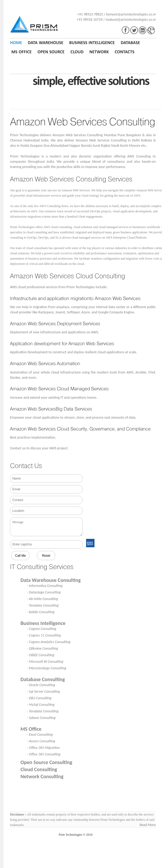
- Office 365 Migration (43, 748)
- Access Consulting (41, 741)
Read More (148, 825)
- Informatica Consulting (45, 586)
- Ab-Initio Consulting (43, 599)
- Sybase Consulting (41, 718)
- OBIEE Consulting (41, 655)
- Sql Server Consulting (43, 691)
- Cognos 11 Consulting (44, 635)
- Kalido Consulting (41, 612)
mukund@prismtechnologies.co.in (131, 20)
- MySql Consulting (41, 705)
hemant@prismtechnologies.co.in (131, 14)
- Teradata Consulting (43, 605)
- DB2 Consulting (39, 698)
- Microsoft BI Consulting (45, 662)
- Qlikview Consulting (43, 648)
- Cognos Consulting (42, 629)
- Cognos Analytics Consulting (49, 642)
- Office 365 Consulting (44, 754)
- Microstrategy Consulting (47, 668)
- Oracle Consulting (41, 685)
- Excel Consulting (40, 735)
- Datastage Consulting (44, 592)
